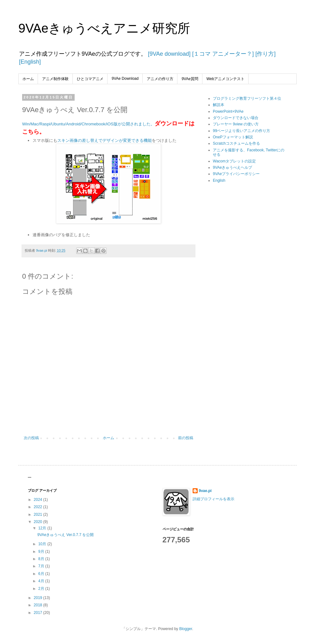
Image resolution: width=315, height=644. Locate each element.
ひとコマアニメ (90, 79)
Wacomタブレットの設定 (234, 161)
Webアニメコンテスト (225, 79)
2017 (39, 613)
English (219, 180)
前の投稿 (186, 438)
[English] (30, 62)
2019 (39, 598)
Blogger (186, 629)
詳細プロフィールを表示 (213, 499)
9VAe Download (125, 79)
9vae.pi (205, 491)
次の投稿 (31, 438)
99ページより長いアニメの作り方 (241, 131)
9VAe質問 (190, 79)
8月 (42, 559)
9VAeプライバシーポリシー (236, 174)
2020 (39, 522)
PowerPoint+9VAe (228, 111)
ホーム (28, 79)
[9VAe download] (169, 54)
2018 (39, 605)
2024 (39, 500)
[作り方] (265, 54)
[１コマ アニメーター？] (222, 54)
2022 (39, 507)
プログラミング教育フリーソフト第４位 (247, 98)
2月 (42, 589)
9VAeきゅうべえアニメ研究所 (104, 28)
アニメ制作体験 (55, 79)
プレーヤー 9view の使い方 (236, 124)
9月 (42, 552)
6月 (42, 574)
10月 (43, 544)
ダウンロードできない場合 (236, 118)
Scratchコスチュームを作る (236, 143)
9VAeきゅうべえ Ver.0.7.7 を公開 (66, 535)
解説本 (219, 105)
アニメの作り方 (160, 79)
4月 (42, 581)
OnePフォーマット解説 (233, 137)
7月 (42, 566)
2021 (39, 515)
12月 (43, 528)
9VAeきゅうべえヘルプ (232, 167)
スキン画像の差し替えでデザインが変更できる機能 (105, 140)
